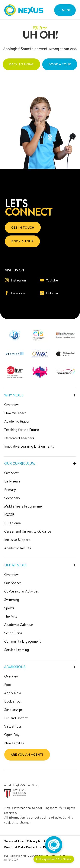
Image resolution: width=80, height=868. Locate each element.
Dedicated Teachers (19, 438)
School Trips (13, 633)
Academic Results (18, 548)
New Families (14, 743)
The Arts (11, 616)
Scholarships (13, 710)
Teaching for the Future (22, 430)
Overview (11, 405)
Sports (9, 608)
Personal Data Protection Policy (28, 847)
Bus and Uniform (16, 718)
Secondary (12, 498)
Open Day (12, 735)
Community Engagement (23, 641)
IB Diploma (12, 523)
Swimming (12, 600)
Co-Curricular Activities (22, 591)
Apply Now (13, 693)
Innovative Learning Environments (29, 446)
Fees (8, 685)
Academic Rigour (17, 421)
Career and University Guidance (28, 531)
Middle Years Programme (23, 506)
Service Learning (17, 650)
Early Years (12, 481)
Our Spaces (13, 583)
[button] (65, 10)
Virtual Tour (13, 726)
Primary (10, 490)
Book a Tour (13, 701)
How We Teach (15, 413)
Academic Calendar (19, 625)
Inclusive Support (17, 540)
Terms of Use (14, 841)
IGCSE (9, 515)
